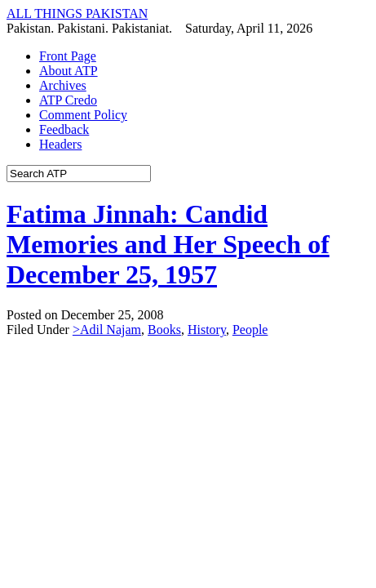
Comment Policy (83, 115)
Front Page (68, 56)
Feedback (64, 129)
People (250, 330)
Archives (63, 85)
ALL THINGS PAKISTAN (77, 13)
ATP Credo (68, 100)
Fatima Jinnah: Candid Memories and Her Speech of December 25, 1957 (168, 244)
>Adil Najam (107, 330)
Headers (60, 144)
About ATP (69, 71)
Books (164, 330)
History (207, 330)
